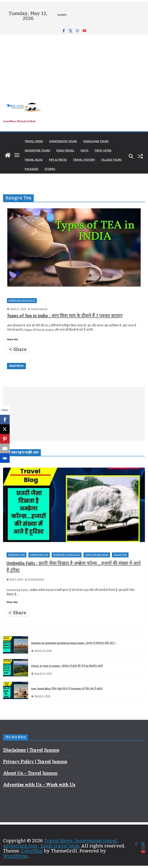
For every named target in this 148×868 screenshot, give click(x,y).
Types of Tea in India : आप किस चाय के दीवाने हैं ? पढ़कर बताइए (65, 316)
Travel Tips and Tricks (97, 555)
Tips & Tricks (58, 160)
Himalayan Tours (96, 141)
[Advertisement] (74, 64)
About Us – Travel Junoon (30, 773)
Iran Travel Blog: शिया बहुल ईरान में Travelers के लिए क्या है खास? (67, 688)
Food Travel (65, 150)
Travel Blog (34, 160)
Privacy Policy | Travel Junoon (35, 762)
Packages (32, 169)
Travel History (84, 160)
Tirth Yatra (103, 150)
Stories (50, 169)
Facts (85, 150)
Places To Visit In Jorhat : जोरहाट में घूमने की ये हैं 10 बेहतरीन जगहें (67, 666)
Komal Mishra (36, 579)
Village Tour (120, 555)
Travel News (34, 141)
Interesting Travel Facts (22, 301)
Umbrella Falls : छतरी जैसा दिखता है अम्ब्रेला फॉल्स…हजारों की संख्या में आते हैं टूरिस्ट (74, 567)
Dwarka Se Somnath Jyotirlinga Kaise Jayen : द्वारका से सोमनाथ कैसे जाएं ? (74, 643)
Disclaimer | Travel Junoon (31, 750)
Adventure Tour (16, 555)
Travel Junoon (39, 309)
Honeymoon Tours (63, 141)
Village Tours (111, 160)
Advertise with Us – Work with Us (39, 785)
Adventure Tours (37, 150)
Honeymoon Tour (39, 555)
